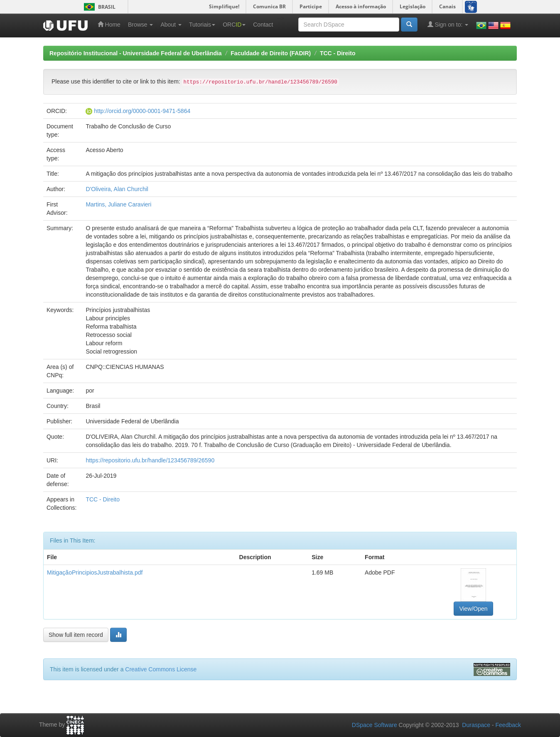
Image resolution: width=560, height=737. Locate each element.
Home (109, 24)
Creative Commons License (161, 669)
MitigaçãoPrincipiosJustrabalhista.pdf (95, 572)
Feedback (508, 725)
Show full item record (76, 635)
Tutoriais (202, 25)
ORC (234, 25)
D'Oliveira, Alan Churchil (117, 189)
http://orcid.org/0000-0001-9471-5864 (142, 111)
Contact (263, 25)
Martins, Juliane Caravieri (118, 204)
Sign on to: (448, 24)
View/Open (473, 609)
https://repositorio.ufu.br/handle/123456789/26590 (150, 460)
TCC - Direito (338, 53)
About (171, 25)
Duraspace (476, 725)
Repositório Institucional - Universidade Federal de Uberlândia (136, 53)
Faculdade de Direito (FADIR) (271, 53)
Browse (141, 25)
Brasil (98, 7)
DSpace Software (375, 725)
